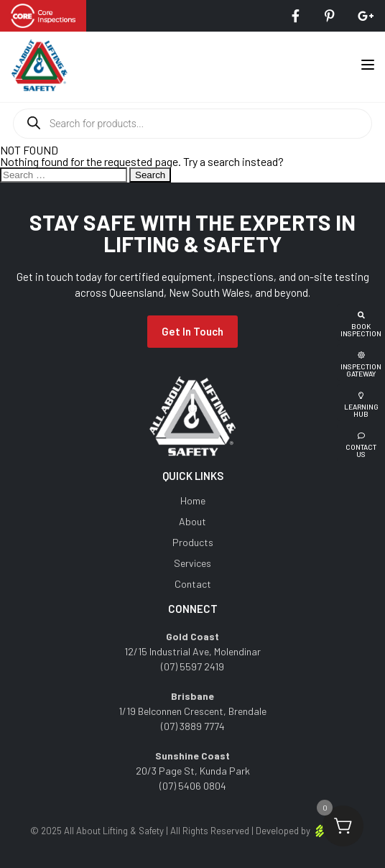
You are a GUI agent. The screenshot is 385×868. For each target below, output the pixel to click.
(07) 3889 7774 (193, 726)
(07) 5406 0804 (193, 786)
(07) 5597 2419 (192, 666)
